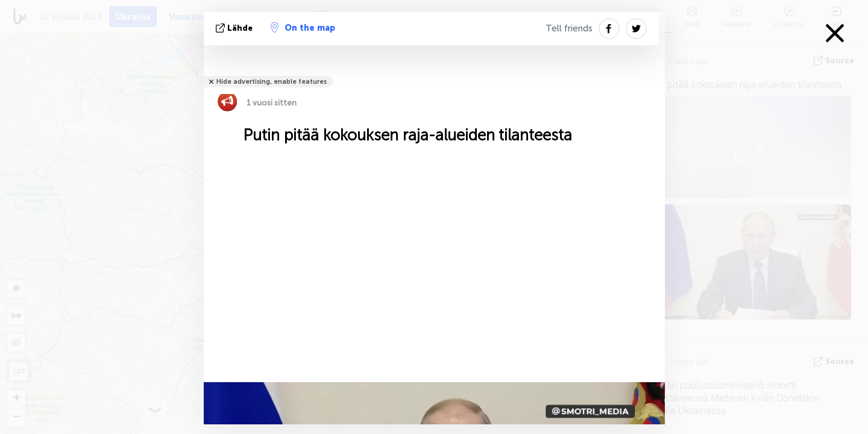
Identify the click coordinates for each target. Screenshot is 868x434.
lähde (235, 28)
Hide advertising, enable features (272, 82)
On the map (303, 28)
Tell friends (569, 28)
